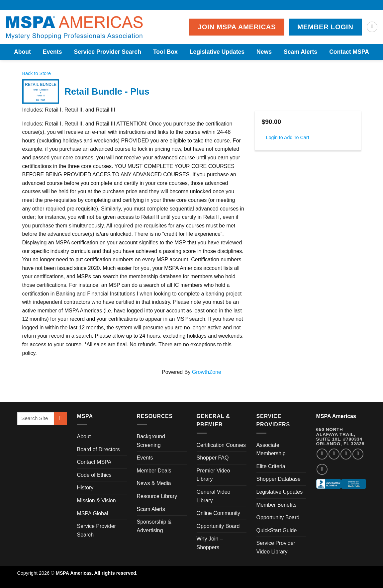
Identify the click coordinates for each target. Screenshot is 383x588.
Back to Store (37, 73)
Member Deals (154, 471)
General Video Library (214, 496)
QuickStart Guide (277, 530)
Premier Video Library (213, 475)
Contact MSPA (349, 52)
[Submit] (61, 419)
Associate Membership (271, 449)
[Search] (372, 27)
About (22, 52)
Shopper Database (279, 479)
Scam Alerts (300, 52)
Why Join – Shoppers (210, 543)
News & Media (154, 483)
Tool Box (165, 52)
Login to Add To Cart (288, 137)
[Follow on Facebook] (322, 454)
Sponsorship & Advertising (154, 526)
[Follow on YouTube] (322, 469)
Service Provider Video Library (276, 547)
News (264, 52)
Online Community (219, 513)
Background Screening (151, 441)
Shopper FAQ (213, 458)
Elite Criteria (271, 466)
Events (52, 52)
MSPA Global (93, 513)
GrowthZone (207, 372)
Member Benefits (277, 505)
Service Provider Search (107, 52)
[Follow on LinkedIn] (358, 454)
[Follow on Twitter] (346, 454)
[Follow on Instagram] (334, 454)
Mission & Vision (96, 501)
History (85, 488)
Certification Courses (221, 445)
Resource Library (157, 496)
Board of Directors (98, 449)
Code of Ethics (94, 475)
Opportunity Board (218, 526)
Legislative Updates (217, 52)
